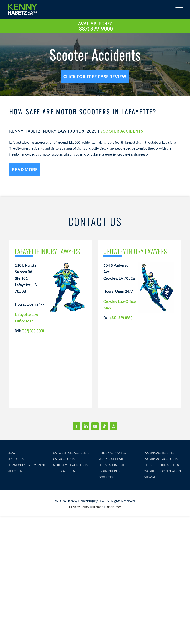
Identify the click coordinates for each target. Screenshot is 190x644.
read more (25, 170)
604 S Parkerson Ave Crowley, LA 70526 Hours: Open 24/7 (119, 278)
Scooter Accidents (122, 131)
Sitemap (97, 507)
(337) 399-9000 (95, 29)
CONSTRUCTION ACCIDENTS (163, 465)
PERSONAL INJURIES (112, 453)
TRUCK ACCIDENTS (66, 471)
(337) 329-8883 (121, 318)
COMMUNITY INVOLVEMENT (26, 465)
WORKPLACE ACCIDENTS (161, 459)
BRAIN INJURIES (109, 471)
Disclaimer (113, 507)
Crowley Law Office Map (120, 305)
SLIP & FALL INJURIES (113, 465)
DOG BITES (106, 477)
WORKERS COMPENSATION (163, 471)
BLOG (11, 453)
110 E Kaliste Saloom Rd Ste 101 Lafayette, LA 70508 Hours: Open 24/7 (30, 285)
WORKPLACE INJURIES (159, 453)
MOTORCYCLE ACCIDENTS (70, 465)
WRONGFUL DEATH (112, 459)
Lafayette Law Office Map (27, 318)
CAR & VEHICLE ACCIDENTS (71, 453)
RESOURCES (15, 459)
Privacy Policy (79, 507)
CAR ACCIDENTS (64, 459)
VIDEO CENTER (17, 471)
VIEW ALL (151, 477)
